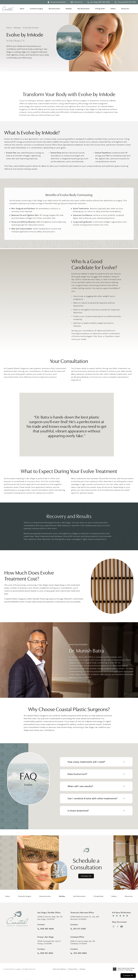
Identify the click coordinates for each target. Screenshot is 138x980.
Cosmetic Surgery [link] (36, 9)
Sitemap (82, 969)
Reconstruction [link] (54, 9)
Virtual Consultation (58, 2)
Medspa (17, 28)
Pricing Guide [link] (100, 9)
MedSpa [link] (69, 9)
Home (9, 28)
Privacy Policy (73, 969)
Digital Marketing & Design (124, 969)
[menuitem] (22, 9)
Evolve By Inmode (31, 28)
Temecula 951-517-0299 (127, 2)
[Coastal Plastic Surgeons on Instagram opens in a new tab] (114, 927)
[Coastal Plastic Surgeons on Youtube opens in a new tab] (122, 927)
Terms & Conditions (59, 969)
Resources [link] (125, 9)
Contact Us (78, 2)
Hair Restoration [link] (84, 9)
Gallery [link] (113, 9)
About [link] (22, 9)
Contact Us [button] (128, 975)
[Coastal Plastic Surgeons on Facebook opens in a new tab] (118, 927)
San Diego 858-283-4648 (100, 2)
